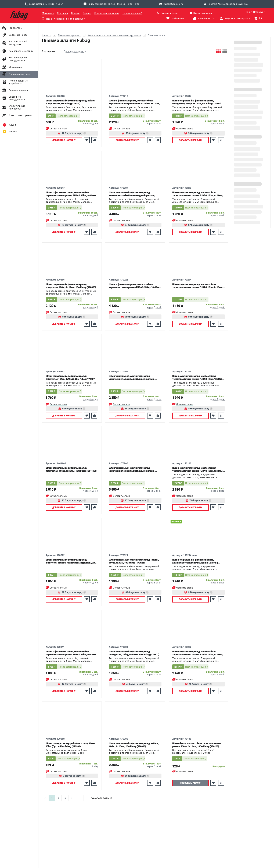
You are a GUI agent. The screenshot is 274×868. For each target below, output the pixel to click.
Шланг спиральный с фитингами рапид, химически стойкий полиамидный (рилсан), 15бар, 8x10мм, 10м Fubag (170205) (132, 378)
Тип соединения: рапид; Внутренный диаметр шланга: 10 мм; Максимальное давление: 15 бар (196, 384)
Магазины (48, 13)
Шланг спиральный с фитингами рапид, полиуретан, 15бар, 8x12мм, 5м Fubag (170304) (197, 102)
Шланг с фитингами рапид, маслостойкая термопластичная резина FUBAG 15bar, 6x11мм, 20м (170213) (198, 470)
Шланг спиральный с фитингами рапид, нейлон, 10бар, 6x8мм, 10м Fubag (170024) (134, 561)
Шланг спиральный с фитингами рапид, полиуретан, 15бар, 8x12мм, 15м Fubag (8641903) (71, 469)
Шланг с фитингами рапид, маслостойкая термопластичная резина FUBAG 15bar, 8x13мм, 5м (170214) (198, 286)
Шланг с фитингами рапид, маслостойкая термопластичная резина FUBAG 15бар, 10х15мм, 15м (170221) (135, 286)
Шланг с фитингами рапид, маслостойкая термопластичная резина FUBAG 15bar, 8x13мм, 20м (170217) (71, 194)
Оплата (75, 13)
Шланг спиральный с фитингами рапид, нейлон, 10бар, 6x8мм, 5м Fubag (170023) (71, 102)
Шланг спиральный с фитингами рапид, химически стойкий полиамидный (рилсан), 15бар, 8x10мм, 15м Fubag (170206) (132, 470)
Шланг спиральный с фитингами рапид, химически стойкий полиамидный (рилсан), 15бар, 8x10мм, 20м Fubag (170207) (132, 194)
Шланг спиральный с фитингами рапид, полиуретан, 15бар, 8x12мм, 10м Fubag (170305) (71, 286)
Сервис (87, 13)
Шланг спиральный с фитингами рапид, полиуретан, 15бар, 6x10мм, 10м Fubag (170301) (134, 653)
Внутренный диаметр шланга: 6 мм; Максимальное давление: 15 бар (66, 751)
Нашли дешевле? (132, 13)
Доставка (62, 13)
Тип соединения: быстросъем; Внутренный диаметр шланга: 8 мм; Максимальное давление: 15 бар (197, 109)
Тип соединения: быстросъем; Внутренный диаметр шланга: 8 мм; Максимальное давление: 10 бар (134, 752)
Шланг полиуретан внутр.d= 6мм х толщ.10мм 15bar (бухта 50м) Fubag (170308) (70, 745)
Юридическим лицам (107, 13)
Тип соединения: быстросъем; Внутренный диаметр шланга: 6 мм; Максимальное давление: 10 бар (71, 109)
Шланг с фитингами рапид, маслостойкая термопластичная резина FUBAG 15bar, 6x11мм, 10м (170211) (71, 653)
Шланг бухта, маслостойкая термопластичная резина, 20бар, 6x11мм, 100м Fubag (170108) (197, 745)
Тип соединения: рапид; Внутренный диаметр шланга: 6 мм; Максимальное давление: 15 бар (195, 201)
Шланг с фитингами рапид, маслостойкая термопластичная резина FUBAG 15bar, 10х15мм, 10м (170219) (198, 378)
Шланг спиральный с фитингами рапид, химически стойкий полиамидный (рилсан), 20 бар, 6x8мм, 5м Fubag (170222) (70, 561)
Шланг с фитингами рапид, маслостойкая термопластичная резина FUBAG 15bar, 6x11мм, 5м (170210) (198, 194)
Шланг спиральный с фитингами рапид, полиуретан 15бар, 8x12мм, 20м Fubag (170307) (71, 378)
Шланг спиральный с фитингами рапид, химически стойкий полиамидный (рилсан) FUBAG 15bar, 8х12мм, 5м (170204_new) (195, 561)
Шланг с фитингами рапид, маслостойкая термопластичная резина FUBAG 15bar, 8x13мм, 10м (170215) (134, 102)
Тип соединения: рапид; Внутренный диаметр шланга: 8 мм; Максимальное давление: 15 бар (131, 109)
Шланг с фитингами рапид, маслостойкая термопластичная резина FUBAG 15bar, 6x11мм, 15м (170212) (198, 653)
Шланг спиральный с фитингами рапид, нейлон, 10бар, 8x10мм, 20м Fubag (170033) (134, 745)
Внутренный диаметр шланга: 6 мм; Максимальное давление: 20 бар (193, 751)
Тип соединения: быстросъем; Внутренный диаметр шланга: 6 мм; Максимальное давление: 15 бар (134, 660)
